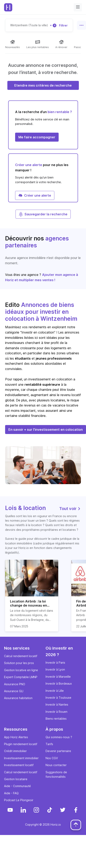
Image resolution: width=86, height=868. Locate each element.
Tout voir (70, 509)
